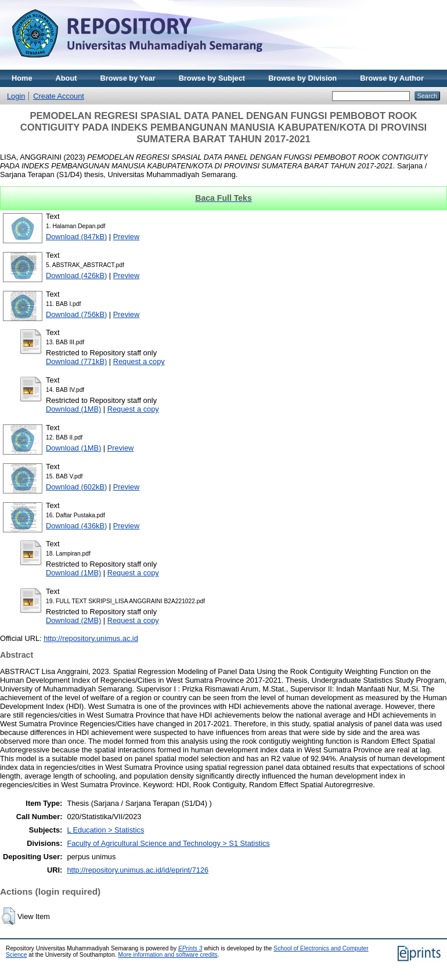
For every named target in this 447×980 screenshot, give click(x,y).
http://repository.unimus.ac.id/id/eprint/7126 (138, 870)
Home (22, 78)
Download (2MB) (73, 620)
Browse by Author (392, 78)
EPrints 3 (190, 948)
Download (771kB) (76, 361)
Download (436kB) (76, 526)
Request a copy (139, 361)
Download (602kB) (76, 487)
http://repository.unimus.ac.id (91, 638)
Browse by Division (302, 78)
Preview (127, 237)
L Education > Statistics (105, 830)
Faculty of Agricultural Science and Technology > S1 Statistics (168, 843)
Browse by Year (128, 78)
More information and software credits (167, 955)
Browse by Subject (212, 78)
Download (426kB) (76, 275)
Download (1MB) (73, 409)
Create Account (59, 96)
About (66, 78)
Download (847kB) (76, 237)
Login (16, 96)
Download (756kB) (76, 314)
